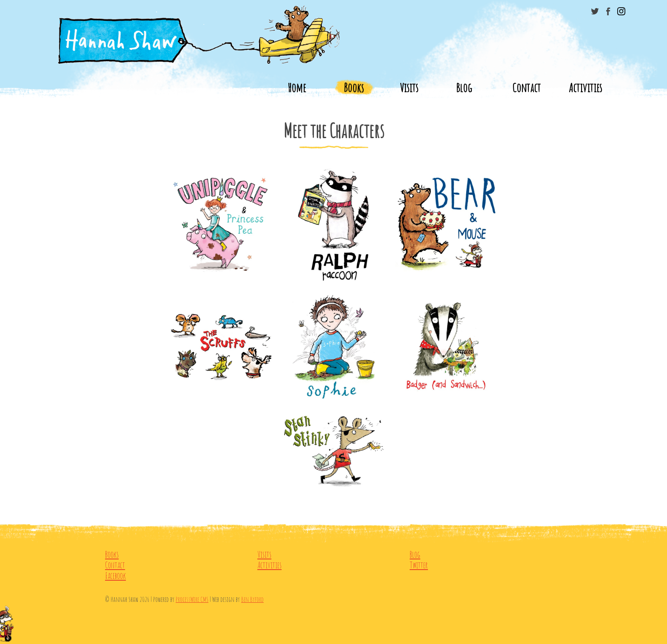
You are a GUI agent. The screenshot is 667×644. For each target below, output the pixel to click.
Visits (409, 88)
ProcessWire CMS (192, 599)
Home (297, 88)
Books (354, 88)
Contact (526, 88)
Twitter (419, 565)
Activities (585, 88)
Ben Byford (252, 599)
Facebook (115, 576)
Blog (464, 88)
